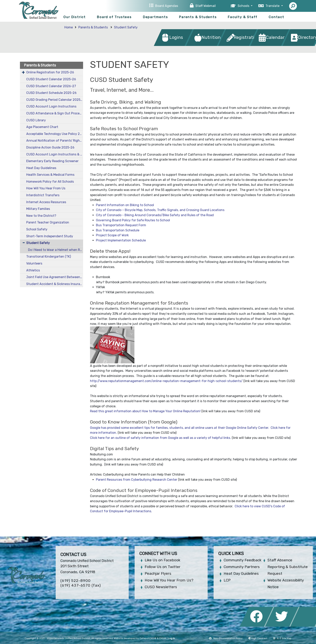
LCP (227, 580)
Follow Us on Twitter (163, 567)
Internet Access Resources (46, 202)
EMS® (163, 638)
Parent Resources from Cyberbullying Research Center (137, 480)
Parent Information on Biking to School (125, 205)
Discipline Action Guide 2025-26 (50, 147)
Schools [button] (244, 6)
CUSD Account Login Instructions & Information (55, 154)
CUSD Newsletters (161, 587)
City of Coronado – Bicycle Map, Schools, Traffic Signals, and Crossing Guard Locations (160, 210)
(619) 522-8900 (75, 581)
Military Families (38, 209)
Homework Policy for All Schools (50, 182)
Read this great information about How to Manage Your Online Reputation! (145, 411)
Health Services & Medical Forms (50, 175)
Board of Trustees (114, 17)
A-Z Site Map (282, 638)
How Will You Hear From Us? (169, 580)
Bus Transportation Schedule (118, 230)
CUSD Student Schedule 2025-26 (51, 93)
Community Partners (242, 567)
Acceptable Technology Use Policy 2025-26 (55, 134)
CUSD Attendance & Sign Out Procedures (55, 113)
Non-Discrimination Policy (226, 638)
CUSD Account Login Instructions (51, 106)
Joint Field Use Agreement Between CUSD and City (55, 277)
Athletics (33, 270)
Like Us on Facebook (162, 560)
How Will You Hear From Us (46, 188)
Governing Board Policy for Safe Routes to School (133, 220)
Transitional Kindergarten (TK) (49, 257)
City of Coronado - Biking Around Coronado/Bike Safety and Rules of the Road (155, 215)
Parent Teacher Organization (48, 222)
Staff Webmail (206, 6)
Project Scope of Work (112, 235)
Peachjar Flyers (158, 573)
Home (69, 27)
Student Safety (126, 27)
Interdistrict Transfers (43, 195)
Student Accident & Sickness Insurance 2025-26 (55, 284)
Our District (75, 17)
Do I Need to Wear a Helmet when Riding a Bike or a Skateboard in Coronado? (55, 250)
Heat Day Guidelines (41, 168)
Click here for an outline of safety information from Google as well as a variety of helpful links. (160, 438)
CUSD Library (36, 120)
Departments (155, 17)
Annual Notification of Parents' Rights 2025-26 (55, 141)
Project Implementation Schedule (121, 240)
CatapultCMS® (148, 638)
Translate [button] (273, 6)
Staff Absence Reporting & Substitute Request (288, 567)
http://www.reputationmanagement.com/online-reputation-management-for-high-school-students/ (166, 381)
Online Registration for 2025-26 (50, 72)
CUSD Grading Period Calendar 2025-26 (55, 100)
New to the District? (41, 216)
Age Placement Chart (42, 127)
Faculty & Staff (243, 17)
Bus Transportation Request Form (121, 225)
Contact (276, 17)
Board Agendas (167, 6)
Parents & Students (198, 17)
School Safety (37, 229)
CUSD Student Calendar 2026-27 (51, 86)
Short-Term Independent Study (50, 236)
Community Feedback (242, 560)
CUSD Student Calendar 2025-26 (51, 79)
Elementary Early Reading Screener (52, 161)
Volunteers (34, 263)
